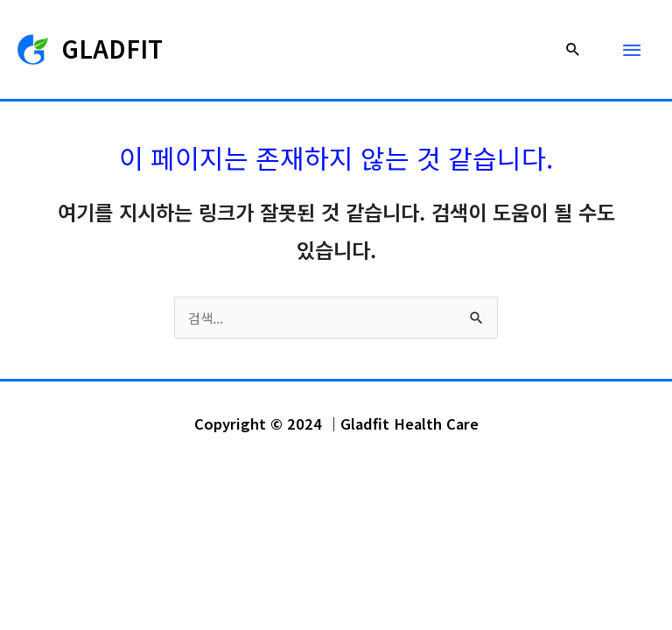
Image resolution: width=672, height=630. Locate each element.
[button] (573, 49)
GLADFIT (112, 48)
